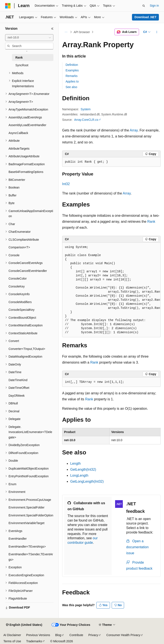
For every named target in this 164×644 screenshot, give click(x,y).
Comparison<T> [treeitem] (19, 247)
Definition (72, 65)
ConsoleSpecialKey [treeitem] (21, 310)
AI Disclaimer (12, 635)
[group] (111, 290)
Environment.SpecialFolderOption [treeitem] (31, 515)
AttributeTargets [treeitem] (19, 149)
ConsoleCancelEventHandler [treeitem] (28, 271)
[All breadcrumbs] (66, 32)
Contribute (76, 635)
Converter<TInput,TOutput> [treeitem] (27, 349)
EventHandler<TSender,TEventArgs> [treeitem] (31, 557)
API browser (82, 32)
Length (75, 463)
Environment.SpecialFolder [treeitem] (26, 507)
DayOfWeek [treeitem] (17, 396)
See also (71, 87)
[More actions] (157, 32)
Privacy (93, 635)
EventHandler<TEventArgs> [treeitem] (27, 547)
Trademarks (34, 641)
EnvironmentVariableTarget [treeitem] (26, 523)
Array (134, 130)
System (86, 109)
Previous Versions (38, 635)
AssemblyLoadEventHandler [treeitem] (27, 125)
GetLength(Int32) (83, 469)
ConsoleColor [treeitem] (18, 279)
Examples (72, 70)
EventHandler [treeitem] (18, 539)
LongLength (79, 475)
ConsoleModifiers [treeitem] (20, 302)
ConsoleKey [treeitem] (17, 286)
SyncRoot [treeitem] (22, 65)
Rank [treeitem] (19, 57)
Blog (58, 635)
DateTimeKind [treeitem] (18, 380)
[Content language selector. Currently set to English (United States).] (24, 625)
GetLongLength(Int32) (87, 481)
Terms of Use (12, 641)
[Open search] (144, 6)
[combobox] (29, 38)
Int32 (66, 184)
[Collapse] (52, 29)
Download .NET (146, 17)
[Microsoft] (8, 6)
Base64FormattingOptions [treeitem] (26, 172)
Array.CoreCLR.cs (86, 120)
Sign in (154, 6)
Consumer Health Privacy (123, 635)
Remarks (72, 76)
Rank (151, 222)
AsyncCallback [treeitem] (18, 133)
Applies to (72, 81)
